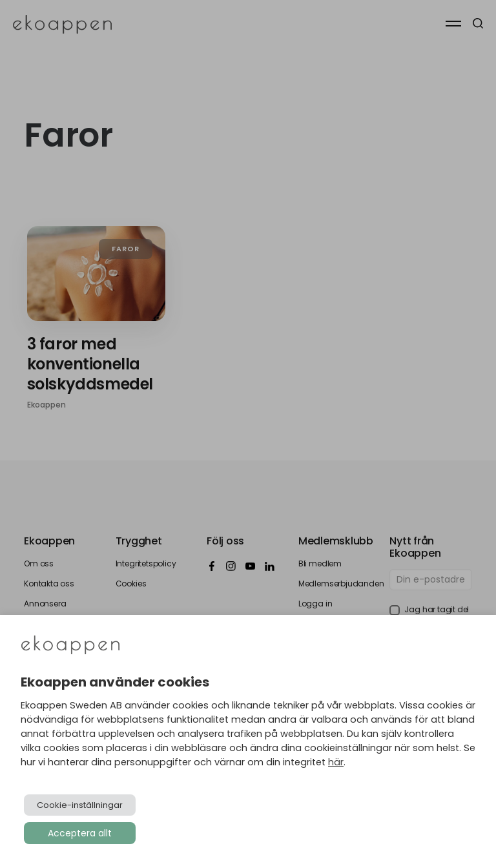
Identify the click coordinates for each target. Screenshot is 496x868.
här (336, 762)
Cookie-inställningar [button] (80, 805)
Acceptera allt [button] (80, 833)
